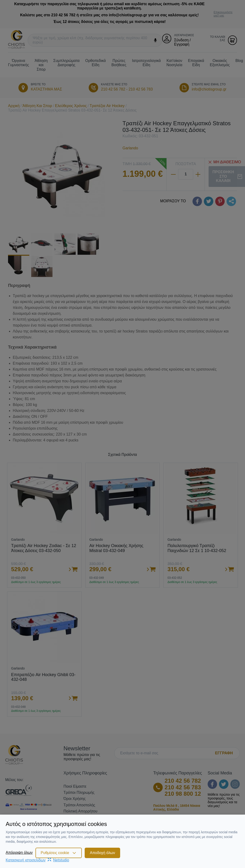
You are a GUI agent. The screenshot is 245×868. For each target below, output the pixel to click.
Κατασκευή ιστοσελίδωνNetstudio (37, 860)
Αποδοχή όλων (102, 853)
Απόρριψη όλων (19, 853)
